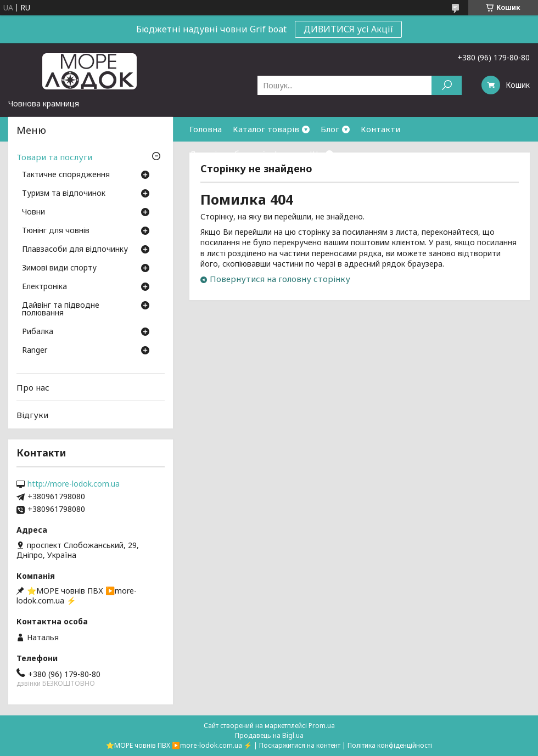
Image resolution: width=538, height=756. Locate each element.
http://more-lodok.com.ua (74, 484)
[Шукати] (447, 85)
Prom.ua (322, 726)
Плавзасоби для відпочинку (75, 250)
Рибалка (38, 332)
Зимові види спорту (59, 268)
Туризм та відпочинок (64, 194)
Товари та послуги (54, 157)
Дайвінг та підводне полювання (61, 309)
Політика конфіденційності (390, 745)
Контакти (380, 129)
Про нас (33, 387)
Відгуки (32, 415)
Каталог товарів (266, 129)
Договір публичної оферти (244, 154)
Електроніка (44, 287)
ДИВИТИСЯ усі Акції (348, 29)
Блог (330, 129)
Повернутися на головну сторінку (280, 279)
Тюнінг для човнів (56, 231)
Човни (33, 212)
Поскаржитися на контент (300, 745)
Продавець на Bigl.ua (269, 735)
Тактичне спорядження (66, 175)
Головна (206, 129)
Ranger (35, 351)
